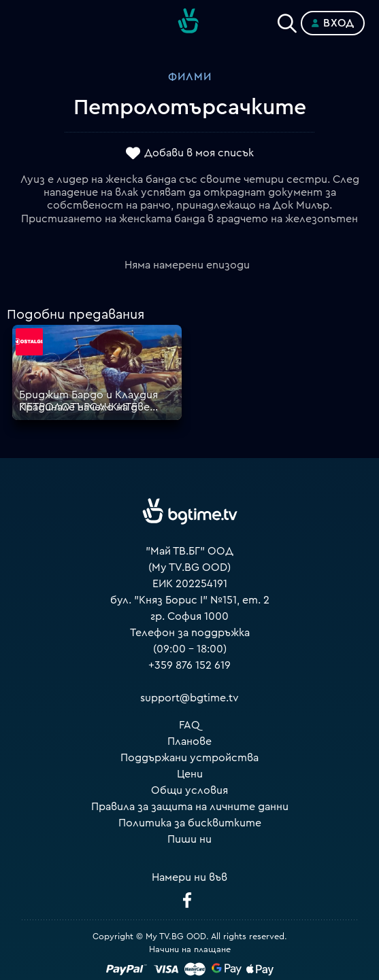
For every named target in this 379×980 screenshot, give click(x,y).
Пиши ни (189, 839)
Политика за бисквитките (190, 823)
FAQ (189, 725)
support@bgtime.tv (189, 698)
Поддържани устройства (189, 758)
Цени (190, 774)
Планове (189, 741)
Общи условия (189, 790)
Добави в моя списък (199, 153)
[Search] (287, 20)
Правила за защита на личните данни (190, 807)
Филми (190, 77)
